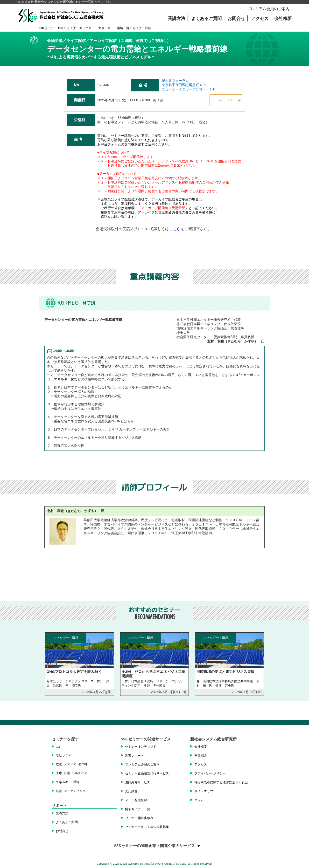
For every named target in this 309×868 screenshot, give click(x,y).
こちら (175, 229)
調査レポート (134, 756)
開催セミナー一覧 (138, 809)
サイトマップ (204, 791)
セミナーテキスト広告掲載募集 (147, 827)
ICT (58, 747)
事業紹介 (201, 756)
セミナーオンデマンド (141, 747)
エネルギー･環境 (68, 782)
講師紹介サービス (138, 782)
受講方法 (176, 19)
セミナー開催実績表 (139, 818)
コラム (199, 800)
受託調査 (131, 791)
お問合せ (236, 19)
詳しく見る (226, 100)
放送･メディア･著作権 (72, 764)
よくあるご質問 (206, 19)
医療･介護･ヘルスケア (72, 773)
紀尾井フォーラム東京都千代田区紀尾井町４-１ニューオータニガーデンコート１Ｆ (189, 85)
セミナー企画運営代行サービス (147, 773)
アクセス (260, 19)
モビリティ (64, 755)
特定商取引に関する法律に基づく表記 (221, 782)
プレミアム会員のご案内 (268, 9)
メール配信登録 (136, 800)
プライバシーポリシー (210, 773)
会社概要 (283, 19)
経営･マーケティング (71, 791)
